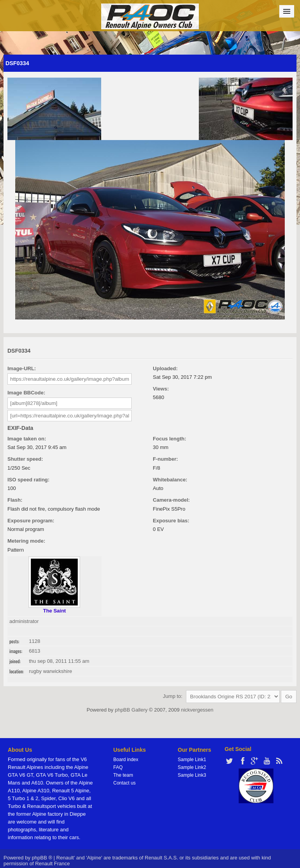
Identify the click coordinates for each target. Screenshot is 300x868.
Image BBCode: (26, 393)
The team (123, 775)
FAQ (118, 767)
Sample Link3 (192, 775)
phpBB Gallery (131, 710)
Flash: (15, 500)
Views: (161, 389)
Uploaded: (165, 368)
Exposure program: (31, 521)
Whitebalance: (170, 480)
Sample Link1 (192, 760)
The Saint (54, 611)
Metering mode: (26, 541)
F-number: (165, 459)
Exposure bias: (171, 521)
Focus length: (169, 439)
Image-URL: (22, 368)
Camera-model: (171, 500)
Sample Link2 (192, 767)
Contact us (124, 783)
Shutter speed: (25, 459)
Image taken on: (27, 439)
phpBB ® (42, 858)
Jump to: (173, 696)
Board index (126, 760)
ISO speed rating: (29, 480)
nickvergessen (197, 710)
